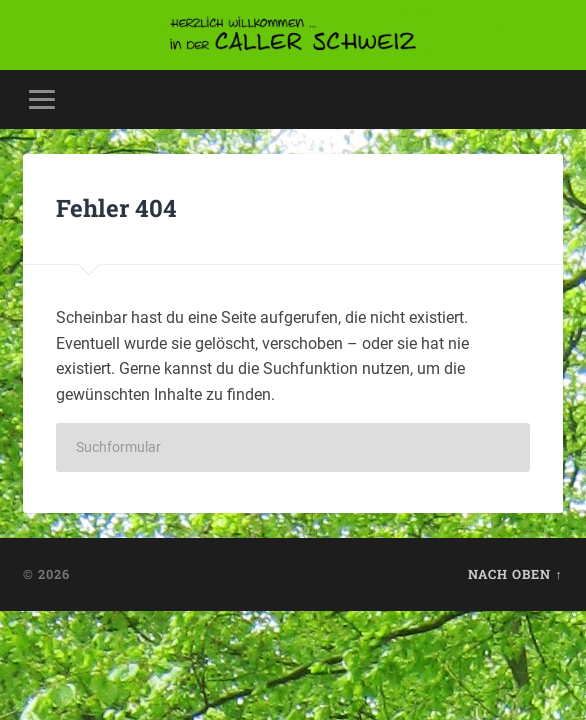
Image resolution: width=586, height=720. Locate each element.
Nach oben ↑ (515, 574)
